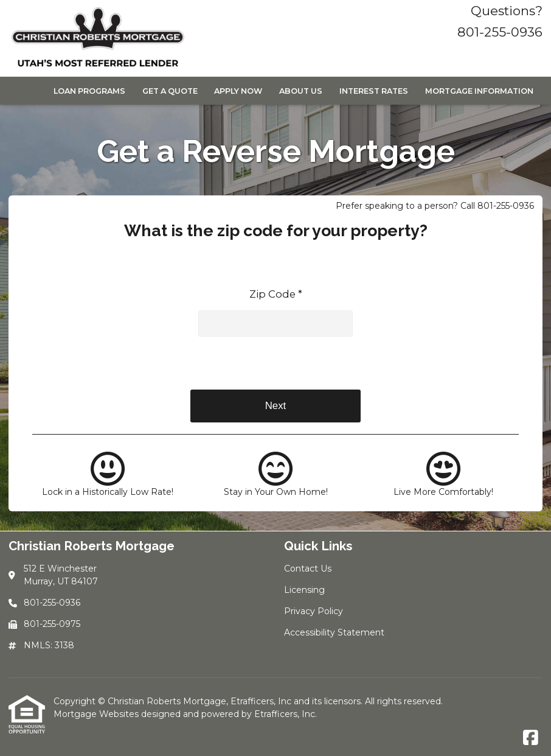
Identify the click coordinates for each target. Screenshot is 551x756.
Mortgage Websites (97, 714)
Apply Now (238, 91)
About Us (301, 91)
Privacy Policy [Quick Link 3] (314, 611)
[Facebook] (531, 738)
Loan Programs (89, 91)
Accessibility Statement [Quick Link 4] (334, 632)
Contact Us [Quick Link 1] (308, 569)
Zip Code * (276, 294)
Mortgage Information (479, 91)
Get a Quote (170, 91)
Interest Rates (374, 91)
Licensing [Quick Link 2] (304, 590)
